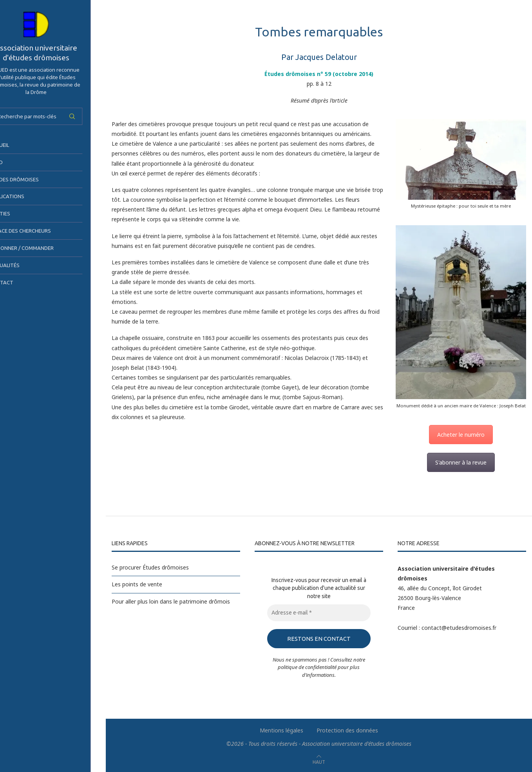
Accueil (18, 145)
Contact (20, 282)
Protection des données (347, 730)
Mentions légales (281, 730)
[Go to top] (319, 762)
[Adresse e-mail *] (319, 613)
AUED (14, 162)
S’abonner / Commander (40, 248)
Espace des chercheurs (39, 231)
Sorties (18, 213)
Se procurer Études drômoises (150, 567)
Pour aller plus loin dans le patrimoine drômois (171, 601)
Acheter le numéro (461, 435)
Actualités (23, 265)
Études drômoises (33, 179)
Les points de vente (137, 584)
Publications (25, 196)
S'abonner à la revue (461, 462)
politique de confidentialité (307, 667)
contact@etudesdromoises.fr (459, 628)
